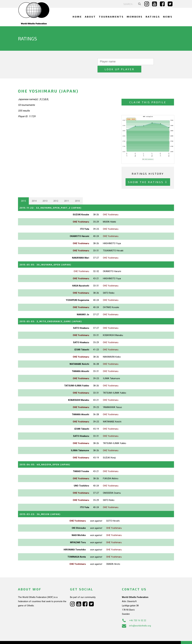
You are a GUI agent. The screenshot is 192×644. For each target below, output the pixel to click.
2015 (23, 193)
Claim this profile (148, 95)
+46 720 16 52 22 (134, 612)
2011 (67, 193)
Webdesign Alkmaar (31, 639)
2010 (77, 193)
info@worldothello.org (136, 617)
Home (77, 17)
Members (135, 17)
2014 (34, 193)
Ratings (153, 17)
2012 (56, 193)
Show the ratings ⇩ (148, 174)
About (90, 17)
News (168, 17)
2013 (45, 193)
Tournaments (111, 17)
